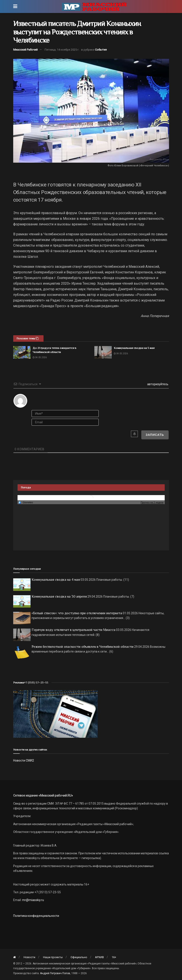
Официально (79, 957)
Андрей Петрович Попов (55, 973)
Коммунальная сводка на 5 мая (134, 348)
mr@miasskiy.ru (33, 900)
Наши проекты (53, 957)
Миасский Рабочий (25, 50)
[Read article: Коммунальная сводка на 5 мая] (103, 352)
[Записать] (155, 435)
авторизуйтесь (157, 384)
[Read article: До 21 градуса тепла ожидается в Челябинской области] (22, 352)
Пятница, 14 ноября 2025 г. (62, 50)
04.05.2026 (40, 357)
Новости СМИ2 (24, 760)
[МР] (55, 714)
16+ (114, 957)
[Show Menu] (15, 6)
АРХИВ (99, 957)
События (101, 50)
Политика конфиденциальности (36, 916)
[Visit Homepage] (94, 6)
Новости (29, 957)
